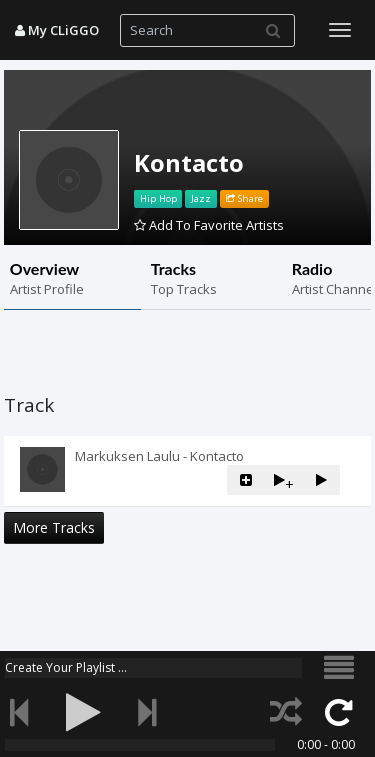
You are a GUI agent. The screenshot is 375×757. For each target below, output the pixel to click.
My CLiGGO (57, 30)
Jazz (201, 198)
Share (244, 198)
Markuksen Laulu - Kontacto (159, 456)
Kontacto (189, 162)
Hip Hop (158, 198)
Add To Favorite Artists (209, 225)
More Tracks (54, 527)
